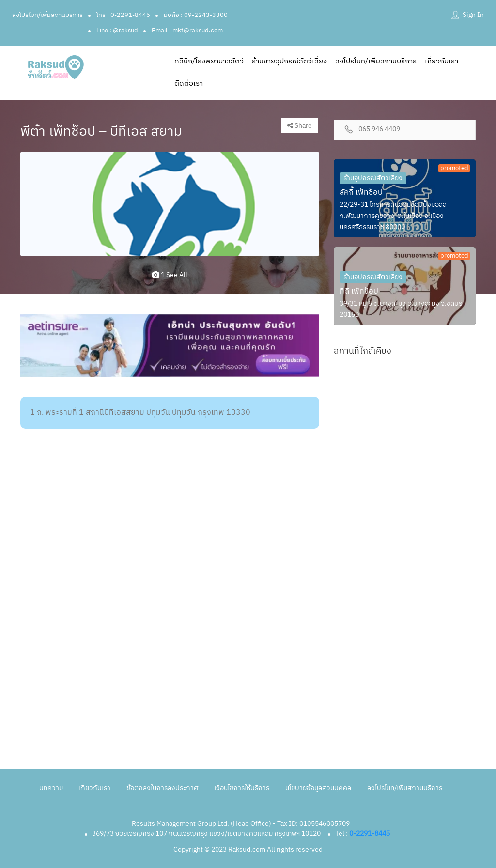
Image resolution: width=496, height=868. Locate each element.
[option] (170, 204)
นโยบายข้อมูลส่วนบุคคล (318, 788)
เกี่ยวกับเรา (442, 61)
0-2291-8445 (370, 833)
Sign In (473, 15)
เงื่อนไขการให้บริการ (242, 788)
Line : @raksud (117, 31)
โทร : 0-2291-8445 (123, 15)
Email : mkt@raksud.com (187, 31)
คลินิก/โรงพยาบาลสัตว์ (209, 61)
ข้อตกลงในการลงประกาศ (162, 788)
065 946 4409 (379, 130)
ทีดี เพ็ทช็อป (359, 291)
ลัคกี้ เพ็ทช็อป (361, 193)
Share (300, 126)
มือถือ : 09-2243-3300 (196, 15)
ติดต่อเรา (189, 84)
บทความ (51, 788)
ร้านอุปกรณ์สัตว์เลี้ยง (373, 178)
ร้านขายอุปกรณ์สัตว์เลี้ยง (289, 61)
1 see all (170, 275)
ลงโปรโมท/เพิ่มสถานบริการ (47, 15)
